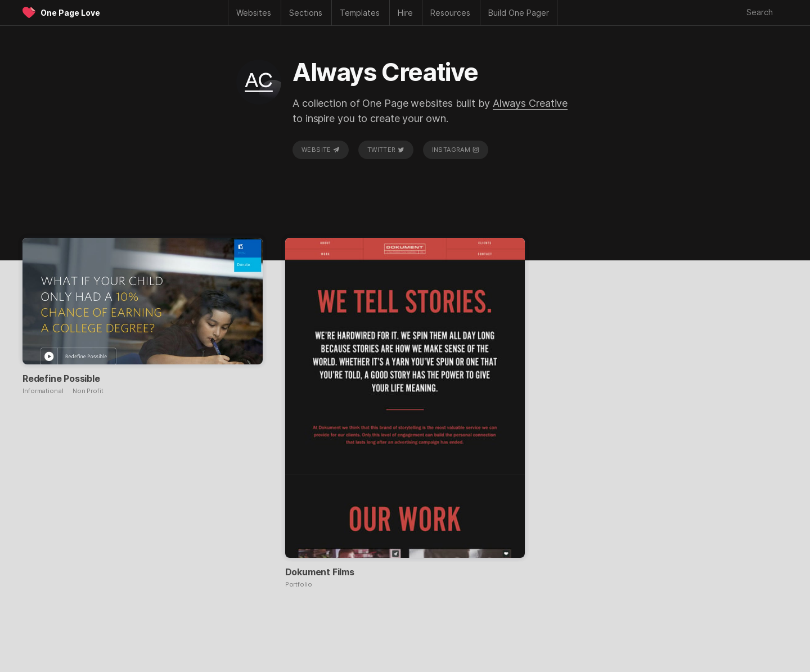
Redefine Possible (61, 378)
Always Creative (530, 103)
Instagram (456, 150)
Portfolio (299, 585)
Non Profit (88, 391)
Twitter (386, 150)
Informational (43, 391)
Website (321, 150)
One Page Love (70, 13)
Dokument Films (320, 572)
